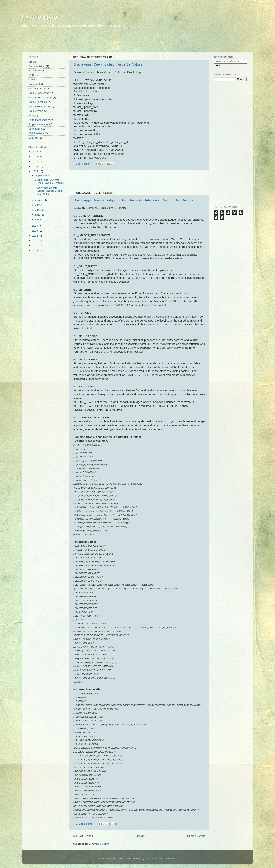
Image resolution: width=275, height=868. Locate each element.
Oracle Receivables (39, 106)
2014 (35, 226)
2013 (35, 231)
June (38, 210)
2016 (35, 166)
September (42, 176)
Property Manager (38, 124)
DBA (31, 62)
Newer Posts (83, 836)
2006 (35, 250)
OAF (31, 79)
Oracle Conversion (39, 93)
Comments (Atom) (99, 844)
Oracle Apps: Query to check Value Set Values (108, 64)
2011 (35, 241)
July (38, 205)
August (40, 200)
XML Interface (36, 133)
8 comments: (83, 164)
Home (140, 836)
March (39, 220)
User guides (35, 129)
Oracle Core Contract (40, 97)
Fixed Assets (36, 71)
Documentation (37, 66)
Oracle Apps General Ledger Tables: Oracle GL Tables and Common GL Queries (133, 200)
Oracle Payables (38, 102)
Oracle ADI (34, 84)
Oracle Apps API (37, 88)
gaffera (149, 859)
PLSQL (32, 115)
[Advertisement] (93, 42)
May (38, 215)
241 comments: (85, 824)
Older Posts (196, 836)
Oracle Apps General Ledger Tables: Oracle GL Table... (48, 191)
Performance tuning (39, 120)
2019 (35, 156)
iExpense (34, 138)
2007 (35, 246)
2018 (35, 162)
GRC (31, 75)
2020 (35, 152)
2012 (35, 236)
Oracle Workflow (38, 111)
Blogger (172, 859)
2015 (35, 171)
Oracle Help (40, 17)
